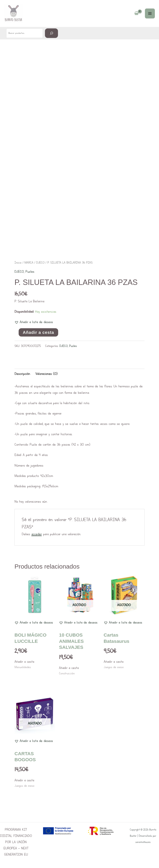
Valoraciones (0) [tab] (46, 374)
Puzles (30, 272)
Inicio (18, 263)
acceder (37, 534)
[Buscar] (51, 33)
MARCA (29, 263)
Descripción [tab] (22, 374)
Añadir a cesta (38, 332)
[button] (34, 322)
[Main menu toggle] (150, 13)
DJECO (40, 263)
